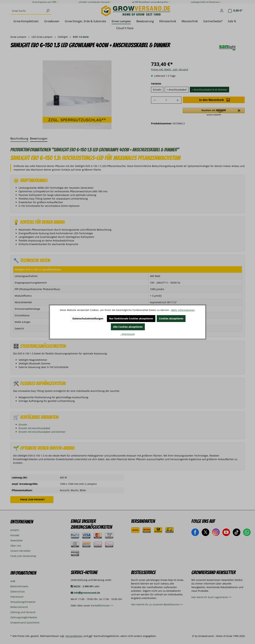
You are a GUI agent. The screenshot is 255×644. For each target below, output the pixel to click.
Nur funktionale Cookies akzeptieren (131, 318)
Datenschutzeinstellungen (88, 318)
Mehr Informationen (183, 310)
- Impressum (128, 334)
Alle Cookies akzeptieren (128, 327)
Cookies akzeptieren (171, 318)
